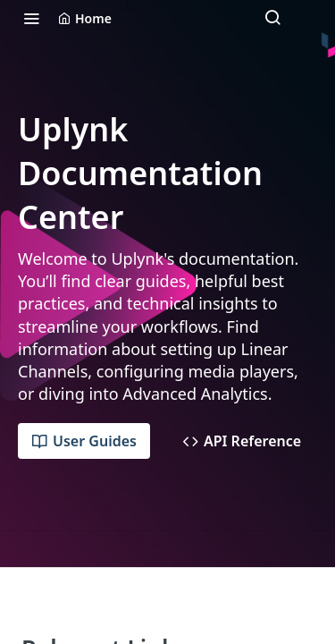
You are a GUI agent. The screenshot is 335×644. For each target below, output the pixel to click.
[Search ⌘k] (272, 18)
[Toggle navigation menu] (31, 18)
